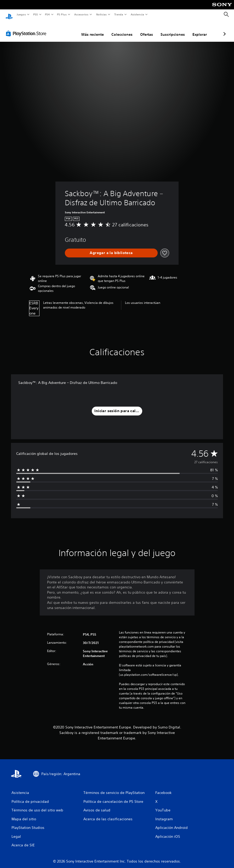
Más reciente (65, 29)
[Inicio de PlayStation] (9, 15)
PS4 (48, 14)
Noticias (102, 14)
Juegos (21, 14)
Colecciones (94, 29)
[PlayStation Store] (27, 28)
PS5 (36, 14)
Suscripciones (145, 29)
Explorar (172, 29)
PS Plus (62, 14)
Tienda (119, 14)
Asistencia (137, 14)
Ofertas (119, 29)
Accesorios (81, 14)
